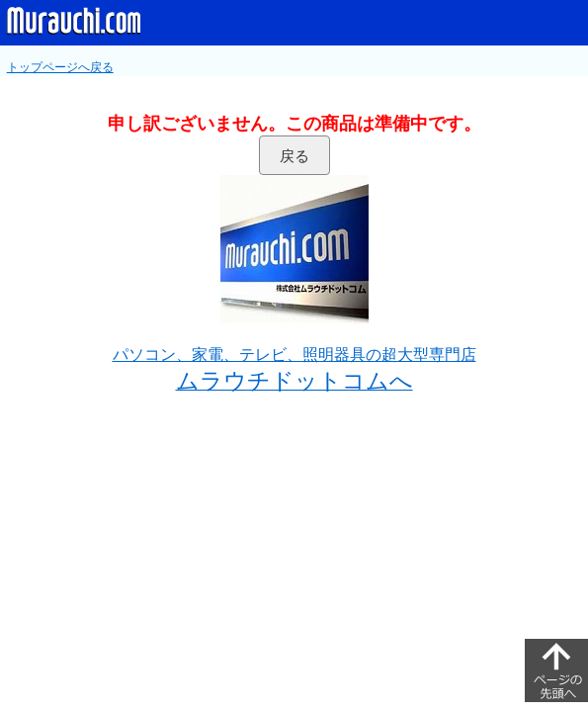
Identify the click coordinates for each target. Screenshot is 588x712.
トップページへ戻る (60, 67)
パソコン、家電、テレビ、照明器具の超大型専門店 (294, 355)
